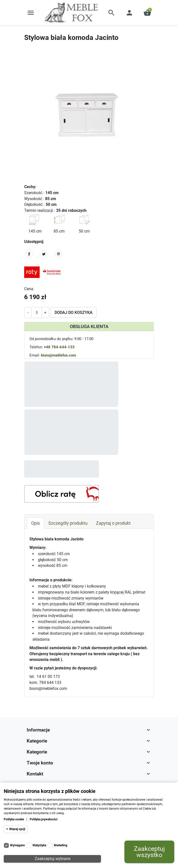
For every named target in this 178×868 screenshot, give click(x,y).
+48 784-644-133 (59, 347)
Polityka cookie (14, 819)
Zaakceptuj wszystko (149, 852)
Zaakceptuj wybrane (52, 859)
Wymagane (17, 845)
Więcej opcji (17, 829)
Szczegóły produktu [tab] (68, 498)
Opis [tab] (36, 498)
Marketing (61, 845)
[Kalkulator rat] (62, 468)
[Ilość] (37, 313)
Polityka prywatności (44, 819)
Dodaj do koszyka (74, 312)
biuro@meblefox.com (58, 355)
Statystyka (39, 845)
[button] (111, 13)
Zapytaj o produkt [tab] (113, 498)
